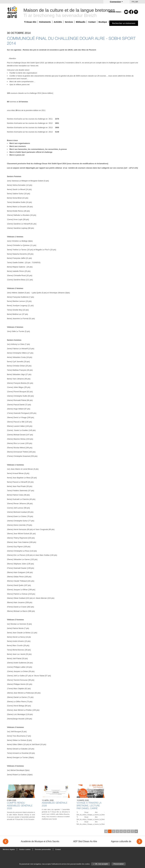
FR (133, 2)
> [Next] (139, 841)
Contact (92, 22)
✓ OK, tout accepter (101, 864)
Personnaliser (119, 864)
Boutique (103, 22)
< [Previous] (6, 841)
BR (137, 2)
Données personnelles (43, 849)
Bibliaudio (81, 22)
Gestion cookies (25, 849)
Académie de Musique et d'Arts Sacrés (40, 841)
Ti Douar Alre (30, 22)
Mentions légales (9, 849)
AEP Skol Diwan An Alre (85, 841)
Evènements (45, 22)
